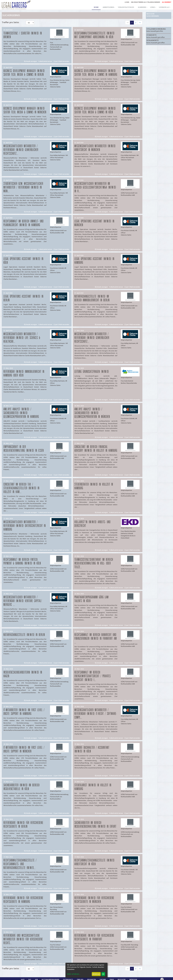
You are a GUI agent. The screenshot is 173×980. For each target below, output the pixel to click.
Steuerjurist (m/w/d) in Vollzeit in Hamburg (93, 787)
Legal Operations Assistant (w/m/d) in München (94, 223)
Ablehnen (96, 974)
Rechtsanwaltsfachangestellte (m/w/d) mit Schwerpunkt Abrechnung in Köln (95, 35)
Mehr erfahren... (74, 974)
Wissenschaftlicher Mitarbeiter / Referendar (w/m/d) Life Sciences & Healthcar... (22, 338)
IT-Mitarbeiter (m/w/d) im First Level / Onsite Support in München (24, 749)
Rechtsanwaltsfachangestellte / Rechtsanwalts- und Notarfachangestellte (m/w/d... (20, 864)
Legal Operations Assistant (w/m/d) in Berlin (23, 298)
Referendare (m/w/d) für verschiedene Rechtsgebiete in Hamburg (23, 900)
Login (127, 2)
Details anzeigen (31, 61)
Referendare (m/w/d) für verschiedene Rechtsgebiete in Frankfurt (94, 937)
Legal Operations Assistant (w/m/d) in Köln (23, 261)
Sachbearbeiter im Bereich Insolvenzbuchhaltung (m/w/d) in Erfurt (95, 825)
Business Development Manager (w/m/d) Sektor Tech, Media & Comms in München (25, 110)
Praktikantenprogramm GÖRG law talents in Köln (92, 599)
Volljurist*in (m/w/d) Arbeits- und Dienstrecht (93, 524)
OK (103, 974)
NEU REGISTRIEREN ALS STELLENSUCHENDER (146, 2)
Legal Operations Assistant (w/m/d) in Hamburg (94, 261)
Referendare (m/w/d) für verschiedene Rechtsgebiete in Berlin (23, 825)
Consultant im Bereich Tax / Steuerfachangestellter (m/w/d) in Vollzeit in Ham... (22, 488)
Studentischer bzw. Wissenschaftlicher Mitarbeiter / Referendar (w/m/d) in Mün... (23, 187)
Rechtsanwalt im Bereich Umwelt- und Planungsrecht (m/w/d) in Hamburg (24, 223)
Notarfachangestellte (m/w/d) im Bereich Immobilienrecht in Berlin (92, 298)
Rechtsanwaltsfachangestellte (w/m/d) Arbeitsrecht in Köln (95, 862)
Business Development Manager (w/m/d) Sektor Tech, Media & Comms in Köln (95, 110)
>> (140, 23)
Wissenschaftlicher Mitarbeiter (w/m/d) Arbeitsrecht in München (95, 148)
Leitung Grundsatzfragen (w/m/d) (92, 372)
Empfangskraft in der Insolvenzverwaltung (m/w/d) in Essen (24, 449)
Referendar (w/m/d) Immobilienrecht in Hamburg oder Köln (24, 374)
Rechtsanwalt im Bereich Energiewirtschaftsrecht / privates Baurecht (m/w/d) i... (93, 676)
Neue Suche (150, 14)
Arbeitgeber (108, 7)
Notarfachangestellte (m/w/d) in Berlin (24, 635)
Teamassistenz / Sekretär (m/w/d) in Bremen (23, 35)
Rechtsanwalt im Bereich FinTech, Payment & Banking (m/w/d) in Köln (22, 562)
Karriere (142, 7)
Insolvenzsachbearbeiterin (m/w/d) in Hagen (23, 674)
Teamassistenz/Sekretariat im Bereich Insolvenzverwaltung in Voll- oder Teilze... (94, 563)
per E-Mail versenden (61, 61)
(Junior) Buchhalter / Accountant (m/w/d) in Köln (92, 749)
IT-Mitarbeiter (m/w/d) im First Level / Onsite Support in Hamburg (24, 712)
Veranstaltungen (126, 7)
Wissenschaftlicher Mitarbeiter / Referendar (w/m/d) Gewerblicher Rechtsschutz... (21, 150)
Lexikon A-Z (164, 7)
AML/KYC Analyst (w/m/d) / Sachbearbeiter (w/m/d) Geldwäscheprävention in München (92, 413)
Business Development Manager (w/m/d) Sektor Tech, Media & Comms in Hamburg (96, 73)
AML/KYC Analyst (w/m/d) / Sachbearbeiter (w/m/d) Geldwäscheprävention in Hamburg (21, 413)
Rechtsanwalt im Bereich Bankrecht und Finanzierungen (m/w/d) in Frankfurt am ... (96, 639)
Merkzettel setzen (45, 61)
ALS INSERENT (167, 2)
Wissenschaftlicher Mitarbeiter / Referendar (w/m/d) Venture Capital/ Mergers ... (23, 601)
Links (153, 7)
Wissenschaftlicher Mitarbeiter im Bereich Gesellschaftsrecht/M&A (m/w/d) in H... (95, 187)
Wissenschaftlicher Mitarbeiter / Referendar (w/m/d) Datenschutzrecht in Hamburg (25, 526)
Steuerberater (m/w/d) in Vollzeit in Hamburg (94, 486)
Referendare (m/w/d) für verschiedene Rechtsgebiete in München (94, 900)
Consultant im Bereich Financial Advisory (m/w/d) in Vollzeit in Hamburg (96, 449)
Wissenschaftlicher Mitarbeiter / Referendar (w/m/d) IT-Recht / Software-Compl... (96, 714)
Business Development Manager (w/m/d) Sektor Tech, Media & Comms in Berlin (24, 73)
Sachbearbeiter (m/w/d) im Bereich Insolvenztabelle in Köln (22, 787)
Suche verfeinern (153, 16)
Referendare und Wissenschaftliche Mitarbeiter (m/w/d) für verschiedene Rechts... (23, 939)
